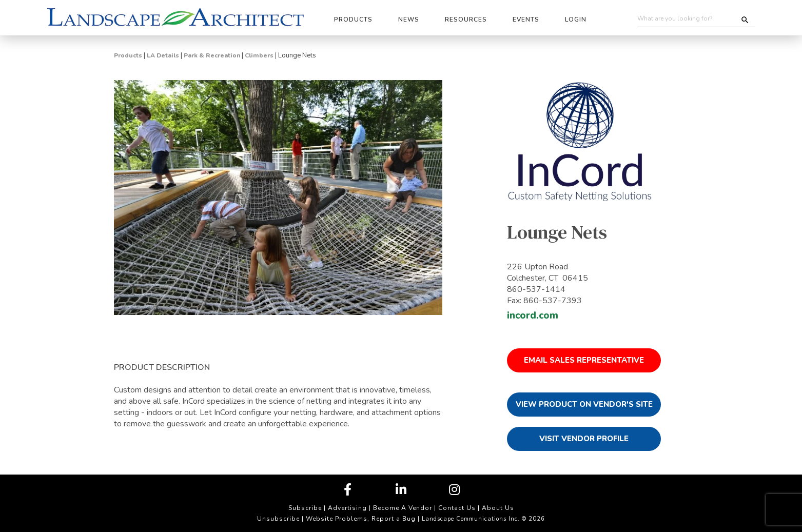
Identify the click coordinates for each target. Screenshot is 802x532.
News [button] (409, 19)
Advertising (347, 508)
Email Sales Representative (584, 360)
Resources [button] (466, 19)
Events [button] (526, 19)
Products (128, 55)
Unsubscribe (278, 519)
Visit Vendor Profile (584, 439)
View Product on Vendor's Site (584, 404)
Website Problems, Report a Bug (361, 519)
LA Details (163, 55)
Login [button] (576, 19)
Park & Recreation (212, 55)
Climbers (259, 55)
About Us (498, 508)
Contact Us (457, 508)
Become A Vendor (403, 508)
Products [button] (353, 19)
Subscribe (305, 508)
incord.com (533, 316)
